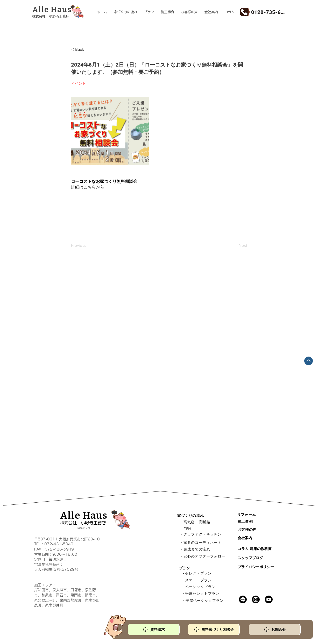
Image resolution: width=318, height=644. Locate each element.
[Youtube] (269, 599)
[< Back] (88, 49)
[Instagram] (256, 599)
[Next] (234, 245)
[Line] (243, 599)
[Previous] (88, 245)
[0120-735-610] (269, 12)
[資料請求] (154, 629)
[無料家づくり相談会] (214, 629)
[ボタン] (59, 12)
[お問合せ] (275, 629)
